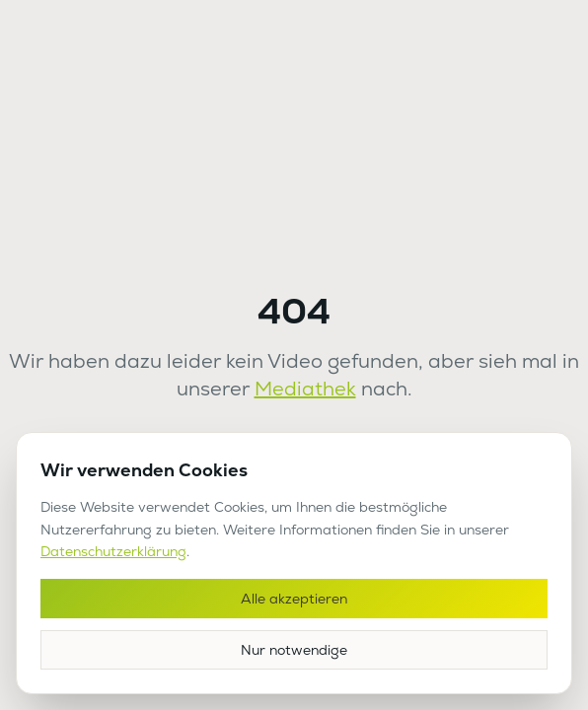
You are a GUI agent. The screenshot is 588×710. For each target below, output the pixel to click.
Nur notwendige (294, 650)
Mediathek (305, 389)
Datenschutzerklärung (113, 551)
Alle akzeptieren (294, 599)
